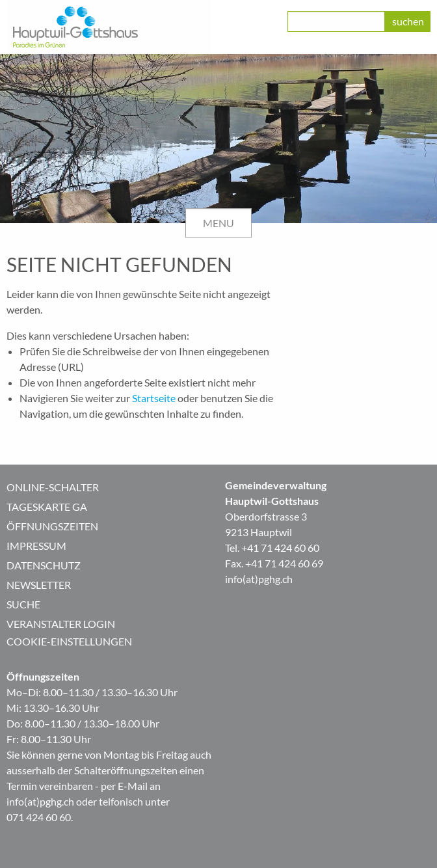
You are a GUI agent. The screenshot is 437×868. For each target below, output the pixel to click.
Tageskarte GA (47, 507)
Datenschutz (44, 565)
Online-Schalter (53, 487)
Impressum (36, 546)
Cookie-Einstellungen (69, 641)
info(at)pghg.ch (259, 579)
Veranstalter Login (61, 624)
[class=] (336, 21)
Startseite (154, 398)
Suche (23, 604)
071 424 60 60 (39, 817)
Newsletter (39, 585)
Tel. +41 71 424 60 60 (272, 548)
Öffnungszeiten (52, 526)
